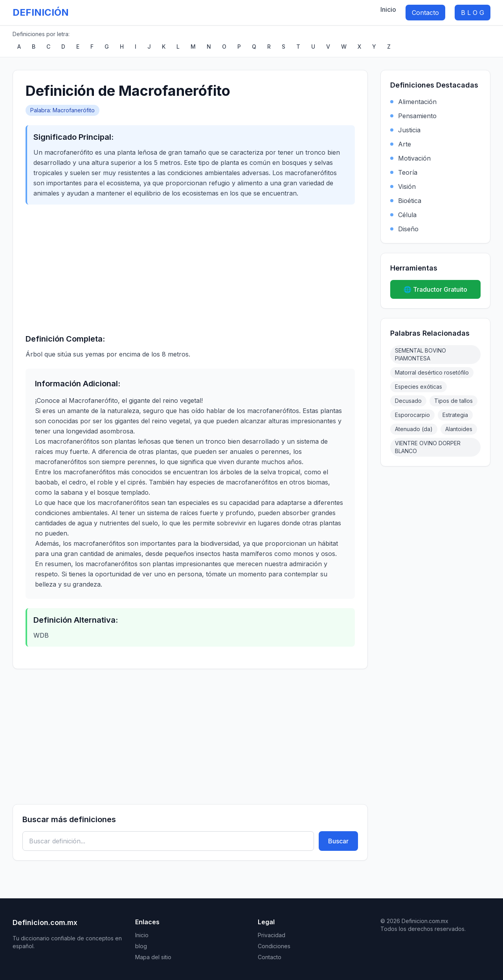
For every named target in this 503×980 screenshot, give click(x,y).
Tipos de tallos (453, 401)
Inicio (388, 9)
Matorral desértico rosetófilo (432, 372)
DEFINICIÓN (41, 12)
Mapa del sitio (153, 957)
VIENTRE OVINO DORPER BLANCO (428, 447)
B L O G (473, 13)
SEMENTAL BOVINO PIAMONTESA (420, 354)
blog (141, 946)
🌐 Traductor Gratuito (435, 289)
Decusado (408, 401)
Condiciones (274, 946)
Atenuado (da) (414, 429)
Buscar (338, 841)
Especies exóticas (419, 387)
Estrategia (455, 415)
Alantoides (459, 429)
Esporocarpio (412, 415)
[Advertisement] (190, 269)
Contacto (425, 13)
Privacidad (272, 935)
